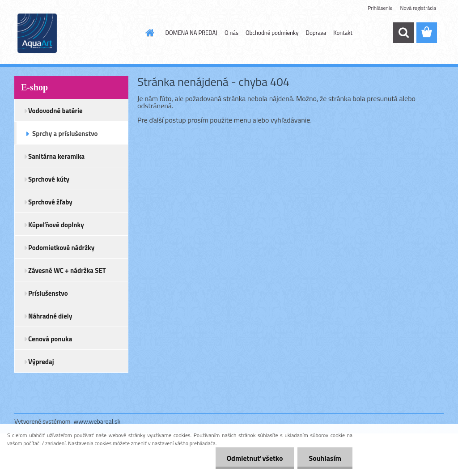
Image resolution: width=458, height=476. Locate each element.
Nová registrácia (418, 8)
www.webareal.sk (97, 421)
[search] (403, 33)
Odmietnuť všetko (255, 458)
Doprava (316, 33)
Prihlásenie (380, 8)
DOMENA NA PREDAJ (191, 33)
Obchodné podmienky (272, 33)
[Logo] (76, 33)
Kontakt (343, 33)
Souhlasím (325, 458)
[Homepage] (148, 33)
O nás (231, 33)
